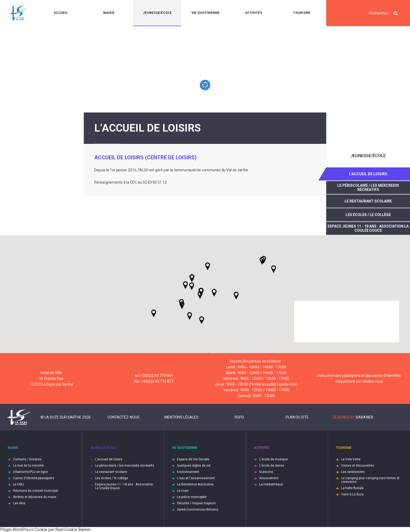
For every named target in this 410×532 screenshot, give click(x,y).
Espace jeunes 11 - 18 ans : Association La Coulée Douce (368, 228)
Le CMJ (18, 484)
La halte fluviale (352, 488)
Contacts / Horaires (27, 459)
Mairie (109, 13)
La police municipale (192, 497)
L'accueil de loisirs (368, 174)
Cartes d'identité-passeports (34, 478)
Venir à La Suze (352, 494)
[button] (214, 293)
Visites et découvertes (358, 466)
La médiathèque (271, 484)
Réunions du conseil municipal (35, 491)
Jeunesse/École (157, 13)
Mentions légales (181, 417)
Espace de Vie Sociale (193, 459)
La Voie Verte (351, 459)
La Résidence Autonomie (195, 484)
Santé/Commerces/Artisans (198, 510)
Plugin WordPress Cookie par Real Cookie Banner (45, 530)
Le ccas (183, 491)
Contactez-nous (123, 417)
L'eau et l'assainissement (196, 478)
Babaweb (365, 417)
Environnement (188, 472)
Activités (254, 13)
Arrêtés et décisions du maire (35, 497)
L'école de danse (272, 466)
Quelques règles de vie (194, 466)
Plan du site (297, 417)
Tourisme (302, 13)
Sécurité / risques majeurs (196, 503)
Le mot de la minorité (28, 466)
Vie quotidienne (206, 13)
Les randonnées (353, 472)
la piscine (266, 472)
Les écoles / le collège (368, 215)
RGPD (239, 417)
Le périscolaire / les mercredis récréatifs (368, 188)
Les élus (19, 503)
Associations (269, 478)
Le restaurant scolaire (368, 201)
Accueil (61, 13)
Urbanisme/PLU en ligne (31, 472)
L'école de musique (273, 459)
